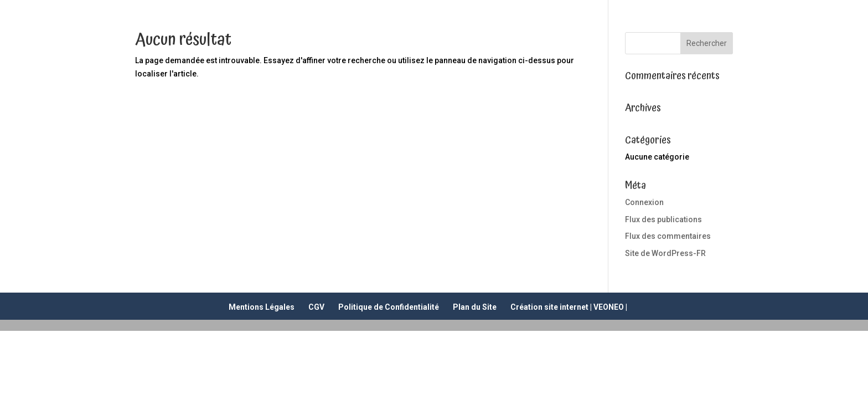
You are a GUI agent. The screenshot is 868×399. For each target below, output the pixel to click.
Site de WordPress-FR (665, 253)
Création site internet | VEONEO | (569, 307)
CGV (316, 307)
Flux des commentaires (668, 236)
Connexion (644, 202)
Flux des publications (663, 219)
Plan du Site (475, 307)
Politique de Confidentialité (389, 307)
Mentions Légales (262, 307)
